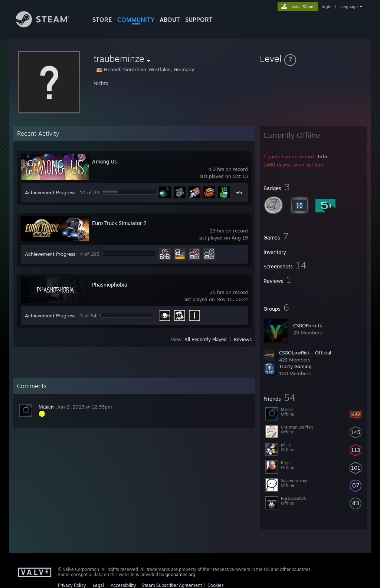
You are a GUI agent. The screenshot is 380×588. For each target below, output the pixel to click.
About (170, 20)
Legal (98, 585)
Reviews (243, 339)
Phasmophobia (110, 285)
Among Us (104, 161)
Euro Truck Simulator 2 (119, 223)
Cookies (216, 585)
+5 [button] (239, 192)
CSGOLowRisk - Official (305, 353)
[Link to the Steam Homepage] (48, 25)
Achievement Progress (50, 192)
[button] (313, 59)
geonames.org (180, 574)
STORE (102, 20)
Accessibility (123, 585)
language (349, 7)
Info (323, 156)
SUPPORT (199, 20)
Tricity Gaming (295, 366)
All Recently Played (206, 339)
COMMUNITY (136, 20)
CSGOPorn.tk (308, 326)
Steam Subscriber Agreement (172, 585)
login (327, 7)
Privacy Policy (72, 585)
